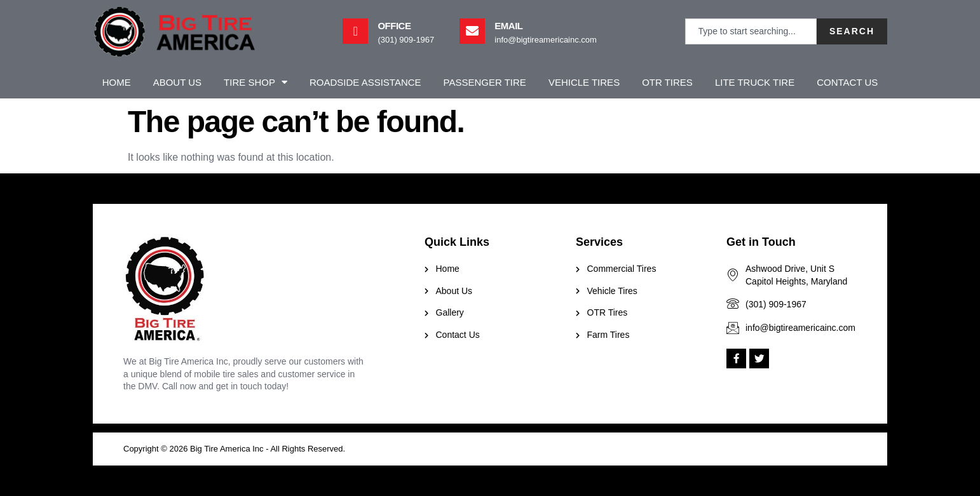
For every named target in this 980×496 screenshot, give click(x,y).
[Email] (472, 31)
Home (117, 82)
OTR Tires (667, 82)
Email (508, 26)
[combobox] (751, 31)
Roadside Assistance (365, 82)
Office (394, 26)
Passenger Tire (485, 82)
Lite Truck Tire (755, 82)
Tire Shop (255, 82)
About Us (177, 82)
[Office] (355, 31)
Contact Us (847, 82)
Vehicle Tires (584, 82)
